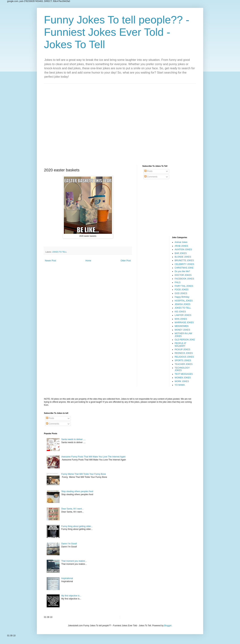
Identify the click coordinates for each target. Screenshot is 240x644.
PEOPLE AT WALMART (181, 345)
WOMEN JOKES (183, 378)
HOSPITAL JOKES (184, 301)
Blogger (168, 626)
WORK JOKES (182, 381)
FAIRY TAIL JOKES (184, 286)
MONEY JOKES (182, 330)
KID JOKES (180, 312)
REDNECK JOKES (184, 353)
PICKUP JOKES (183, 350)
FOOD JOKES (182, 290)
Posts (148, 171)
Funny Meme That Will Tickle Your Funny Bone (84, 474)
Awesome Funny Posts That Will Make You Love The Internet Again (93, 457)
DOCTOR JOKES (183, 275)
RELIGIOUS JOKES (184, 357)
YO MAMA (180, 385)
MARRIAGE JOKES (184, 323)
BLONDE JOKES (183, 257)
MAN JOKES (181, 319)
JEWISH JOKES (183, 304)
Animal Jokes (181, 242)
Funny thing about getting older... (77, 526)
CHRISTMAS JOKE (184, 268)
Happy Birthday (182, 297)
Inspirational (67, 578)
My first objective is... (71, 596)
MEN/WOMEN (182, 326)
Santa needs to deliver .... (74, 439)
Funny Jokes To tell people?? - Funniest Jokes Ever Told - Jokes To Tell (117, 32)
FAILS (178, 282)
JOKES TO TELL (60, 252)
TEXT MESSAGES (184, 374)
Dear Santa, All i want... (73, 509)
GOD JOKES (181, 293)
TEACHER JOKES (184, 364)
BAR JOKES (181, 253)
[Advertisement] (120, 122)
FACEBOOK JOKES (184, 279)
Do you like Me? (182, 271)
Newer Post (50, 261)
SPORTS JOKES (183, 360)
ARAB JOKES (181, 246)
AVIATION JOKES (183, 250)
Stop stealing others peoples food (77, 491)
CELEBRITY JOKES (184, 264)
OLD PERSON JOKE (185, 340)
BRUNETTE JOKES (184, 260)
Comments (151, 177)
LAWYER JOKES (183, 315)
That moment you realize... (74, 561)
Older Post (126, 261)
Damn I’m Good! (69, 544)
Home (88, 261)
